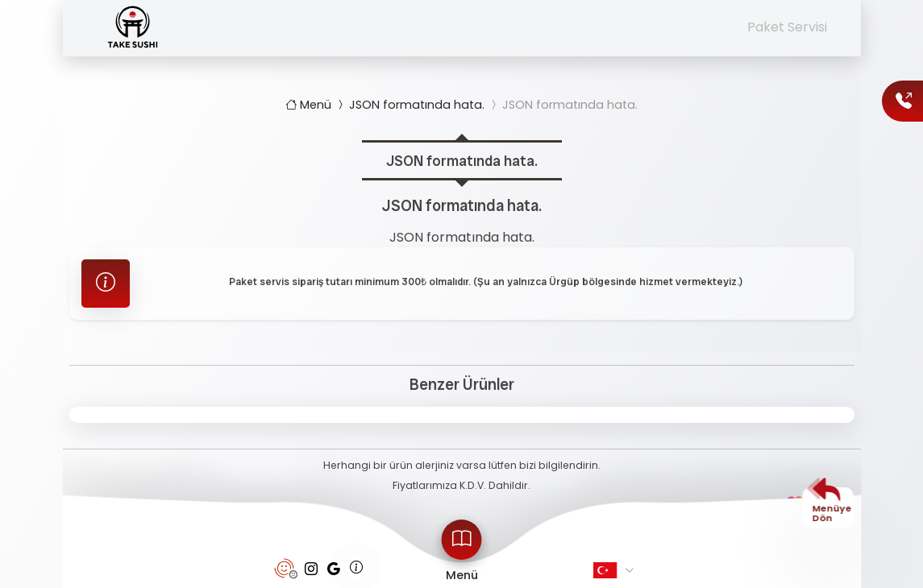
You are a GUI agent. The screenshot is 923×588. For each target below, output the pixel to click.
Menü (310, 105)
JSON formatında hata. (410, 105)
